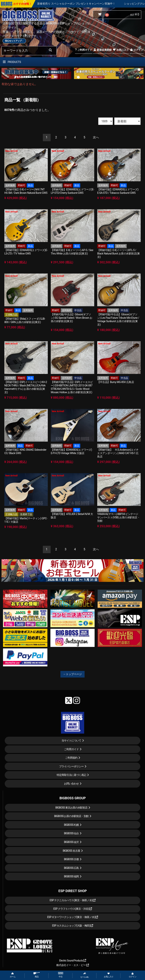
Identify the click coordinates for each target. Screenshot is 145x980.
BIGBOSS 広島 (71, 868)
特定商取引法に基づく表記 (71, 775)
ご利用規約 (71, 758)
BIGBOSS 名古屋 (71, 851)
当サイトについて (71, 740)
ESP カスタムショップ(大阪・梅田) (73, 926)
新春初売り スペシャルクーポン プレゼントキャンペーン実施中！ (87, 4)
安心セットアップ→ (14, 41)
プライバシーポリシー (71, 766)
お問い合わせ (71, 784)
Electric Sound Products (72, 961)
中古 (61, 975)
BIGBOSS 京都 (71, 859)
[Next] (96, 138)
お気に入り (121, 50)
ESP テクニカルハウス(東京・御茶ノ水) (73, 900)
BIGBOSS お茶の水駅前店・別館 (71, 816)
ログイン (137, 50)
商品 (37, 975)
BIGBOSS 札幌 (71, 825)
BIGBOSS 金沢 (71, 842)
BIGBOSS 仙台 (71, 833)
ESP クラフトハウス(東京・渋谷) (73, 909)
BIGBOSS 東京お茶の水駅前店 (71, 808)
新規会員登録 (102, 50)
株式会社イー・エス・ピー (72, 965)
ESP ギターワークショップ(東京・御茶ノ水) (73, 917)
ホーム (13, 975)
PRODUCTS (12, 62)
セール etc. (85, 975)
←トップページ (72, 674)
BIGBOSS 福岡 (71, 876)
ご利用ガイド (84, 50)
